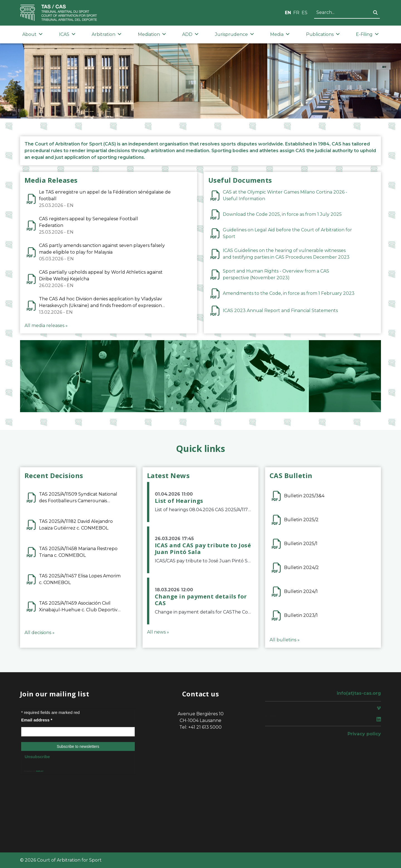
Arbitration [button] (107, 34)
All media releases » (46, 326)
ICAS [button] (67, 34)
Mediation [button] (152, 34)
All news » (158, 632)
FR (296, 13)
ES (305, 13)
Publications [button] (323, 34)
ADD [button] (190, 34)
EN (288, 13)
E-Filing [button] (367, 34)
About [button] (32, 34)
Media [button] (280, 34)
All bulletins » (285, 640)
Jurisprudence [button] (234, 34)
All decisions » (40, 633)
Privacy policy (364, 734)
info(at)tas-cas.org (359, 693)
